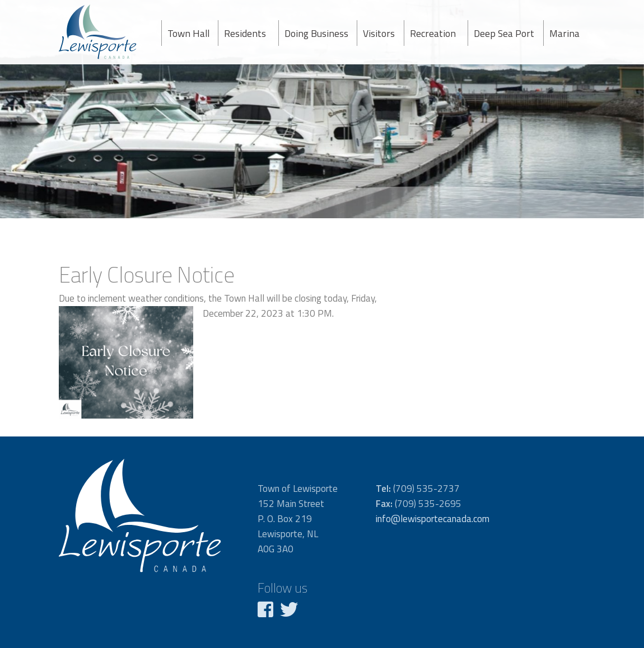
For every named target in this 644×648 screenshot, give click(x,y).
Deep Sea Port (504, 33)
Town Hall (188, 33)
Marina (564, 33)
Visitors (379, 33)
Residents (245, 33)
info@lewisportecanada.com (433, 519)
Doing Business (316, 33)
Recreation (433, 33)
